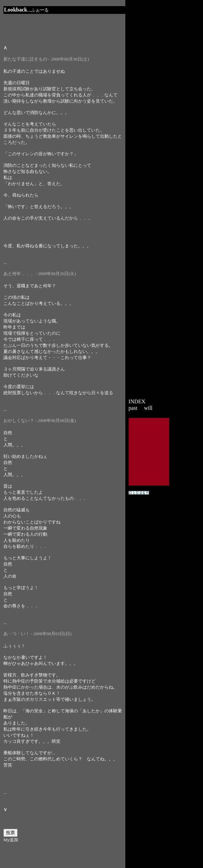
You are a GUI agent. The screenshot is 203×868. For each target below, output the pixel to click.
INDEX (137, 402)
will (148, 408)
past (133, 408)
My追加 (11, 840)
